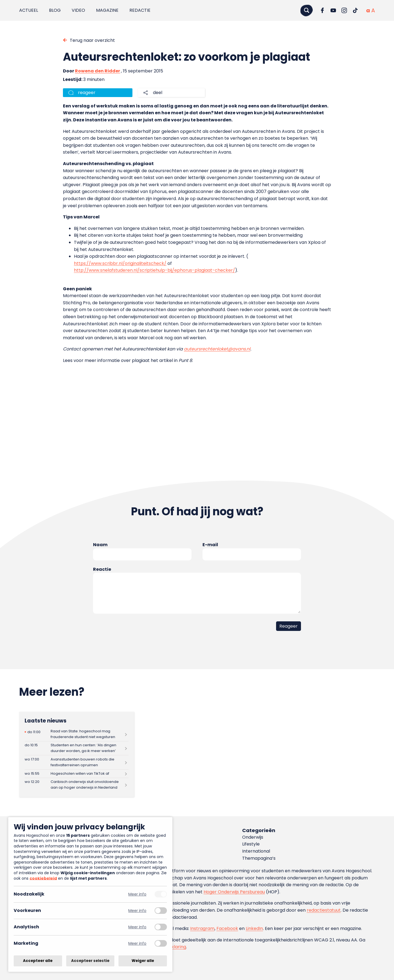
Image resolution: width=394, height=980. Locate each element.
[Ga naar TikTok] (355, 10)
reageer (87, 93)
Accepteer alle (38, 961)
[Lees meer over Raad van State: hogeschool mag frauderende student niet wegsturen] (77, 734)
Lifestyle (251, 844)
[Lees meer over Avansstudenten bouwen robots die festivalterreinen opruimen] (77, 762)
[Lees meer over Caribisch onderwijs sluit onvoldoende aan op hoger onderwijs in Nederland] (77, 785)
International (256, 851)
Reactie (102, 569)
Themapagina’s (259, 858)
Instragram (202, 928)
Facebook (227, 928)
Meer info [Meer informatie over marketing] (137, 944)
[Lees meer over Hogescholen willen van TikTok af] (77, 774)
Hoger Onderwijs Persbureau (234, 892)
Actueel (29, 10)
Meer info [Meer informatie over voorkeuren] (137, 911)
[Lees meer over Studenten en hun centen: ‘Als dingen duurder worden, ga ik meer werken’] (77, 748)
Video (78, 10)
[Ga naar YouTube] (333, 10)
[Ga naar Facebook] (322, 10)
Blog (55, 10)
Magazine (107, 10)
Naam (100, 545)
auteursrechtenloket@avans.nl (217, 349)
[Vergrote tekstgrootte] (373, 10)
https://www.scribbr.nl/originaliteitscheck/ (120, 263)
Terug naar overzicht (92, 40)
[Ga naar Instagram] (344, 10)
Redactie (140, 10)
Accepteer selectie (90, 961)
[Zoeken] (306, 10)
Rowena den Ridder (98, 71)
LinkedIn (254, 928)
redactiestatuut (324, 910)
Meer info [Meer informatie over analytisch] (137, 927)
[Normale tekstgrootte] (368, 10)
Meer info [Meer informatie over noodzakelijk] (137, 894)
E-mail (210, 545)
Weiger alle (143, 961)
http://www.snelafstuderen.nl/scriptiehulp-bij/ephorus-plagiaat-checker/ (154, 270)
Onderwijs (253, 837)
